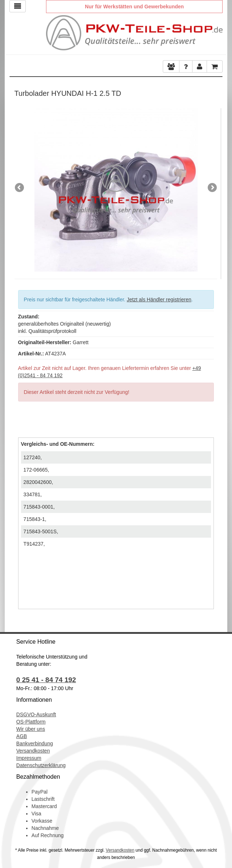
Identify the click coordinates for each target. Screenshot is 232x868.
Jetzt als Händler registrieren (159, 299)
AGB (22, 736)
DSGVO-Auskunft (36, 714)
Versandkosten (33, 751)
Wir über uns (31, 729)
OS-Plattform (31, 722)
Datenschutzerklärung (41, 765)
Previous (20, 188)
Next (212, 188)
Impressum (29, 758)
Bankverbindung (35, 743)
